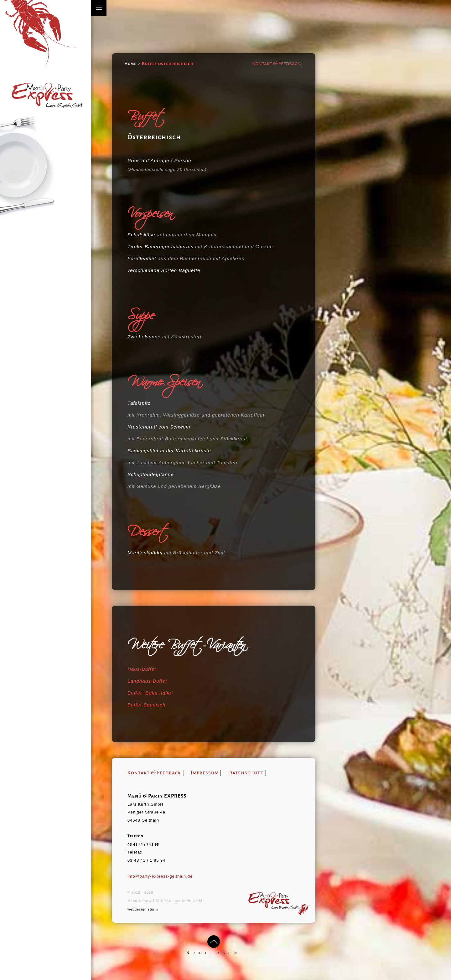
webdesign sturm (143, 909)
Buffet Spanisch (146, 705)
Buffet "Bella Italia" (150, 693)
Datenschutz (246, 773)
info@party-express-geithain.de (160, 876)
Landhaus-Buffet (147, 681)
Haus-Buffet (142, 669)
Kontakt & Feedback (276, 64)
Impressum (205, 773)
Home (130, 64)
